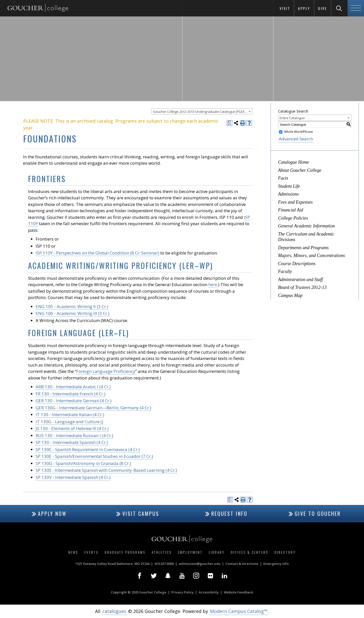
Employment (190, 552)
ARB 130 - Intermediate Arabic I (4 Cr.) (73, 387)
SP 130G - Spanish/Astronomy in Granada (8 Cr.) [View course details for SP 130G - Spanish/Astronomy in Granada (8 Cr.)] (83, 463)
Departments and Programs (303, 248)
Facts (283, 178)
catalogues (114, 611)
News (73, 552)
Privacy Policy (183, 592)
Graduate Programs (125, 552)
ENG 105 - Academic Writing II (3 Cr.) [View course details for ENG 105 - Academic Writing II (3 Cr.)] (72, 306)
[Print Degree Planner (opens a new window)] (230, 123)
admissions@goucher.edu (200, 564)
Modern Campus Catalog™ (239, 611)
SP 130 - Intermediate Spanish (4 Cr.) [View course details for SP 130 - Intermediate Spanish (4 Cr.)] (72, 442)
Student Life (289, 186)
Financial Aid (291, 210)
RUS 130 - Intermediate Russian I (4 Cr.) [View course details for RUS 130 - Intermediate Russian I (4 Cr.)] (74, 435)
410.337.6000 (164, 564)
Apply (304, 8)
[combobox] (202, 111)
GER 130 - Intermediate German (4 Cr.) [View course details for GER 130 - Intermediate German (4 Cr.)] (74, 401)
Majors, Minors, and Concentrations (312, 255)
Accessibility (209, 592)
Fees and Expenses (295, 202)
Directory (285, 552)
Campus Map (290, 295)
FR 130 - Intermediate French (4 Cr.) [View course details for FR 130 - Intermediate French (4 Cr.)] (71, 394)
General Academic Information (306, 226)
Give (323, 8)
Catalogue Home (293, 162)
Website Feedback (238, 592)
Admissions (288, 194)
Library (217, 552)
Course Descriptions (297, 264)
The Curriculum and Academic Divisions (306, 237)
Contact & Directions (242, 564)
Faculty (285, 271)
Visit (285, 8)
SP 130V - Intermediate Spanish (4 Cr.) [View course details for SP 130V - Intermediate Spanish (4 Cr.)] (73, 477)
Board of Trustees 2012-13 (302, 287)
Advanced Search (296, 139)
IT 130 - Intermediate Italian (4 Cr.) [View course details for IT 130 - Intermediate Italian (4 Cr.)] (70, 414)
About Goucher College (300, 170)
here (213, 284)
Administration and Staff (300, 280)
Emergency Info (276, 564)
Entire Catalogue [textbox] (292, 118)
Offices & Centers (250, 552)
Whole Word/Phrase (299, 132)
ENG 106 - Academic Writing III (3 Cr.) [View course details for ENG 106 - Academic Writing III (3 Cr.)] (73, 313)
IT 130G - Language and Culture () (69, 422)
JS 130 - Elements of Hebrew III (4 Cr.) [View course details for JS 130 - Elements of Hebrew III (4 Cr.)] (72, 428)
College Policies (293, 218)
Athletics (162, 552)
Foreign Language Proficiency (106, 371)
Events (92, 552)
